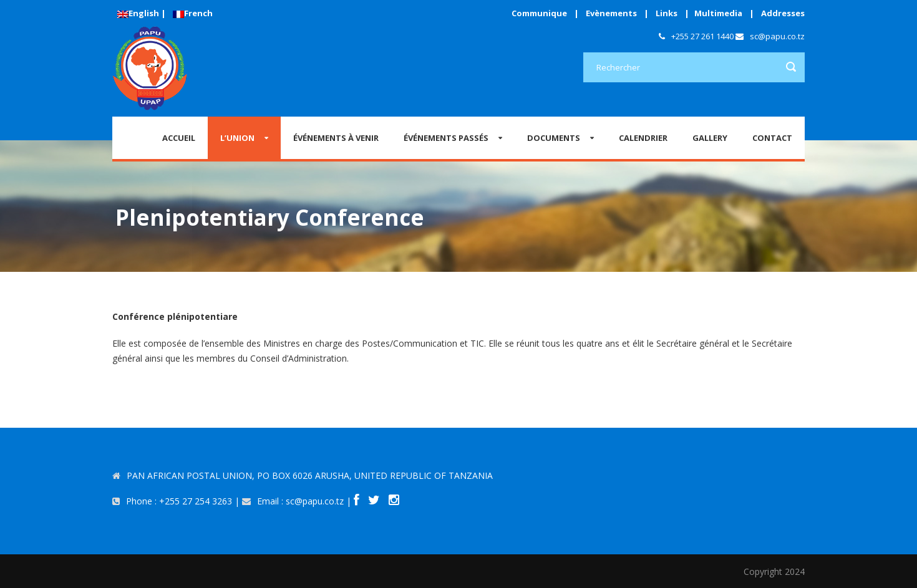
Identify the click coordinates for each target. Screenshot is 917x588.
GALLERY (710, 138)
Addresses (783, 13)
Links (667, 13)
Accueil (179, 138)
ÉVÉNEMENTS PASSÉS (446, 138)
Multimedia (718, 13)
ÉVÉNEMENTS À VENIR (336, 138)
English (138, 13)
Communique (539, 13)
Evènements (611, 13)
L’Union (237, 138)
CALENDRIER (643, 138)
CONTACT (772, 138)
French (193, 13)
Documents (554, 138)
